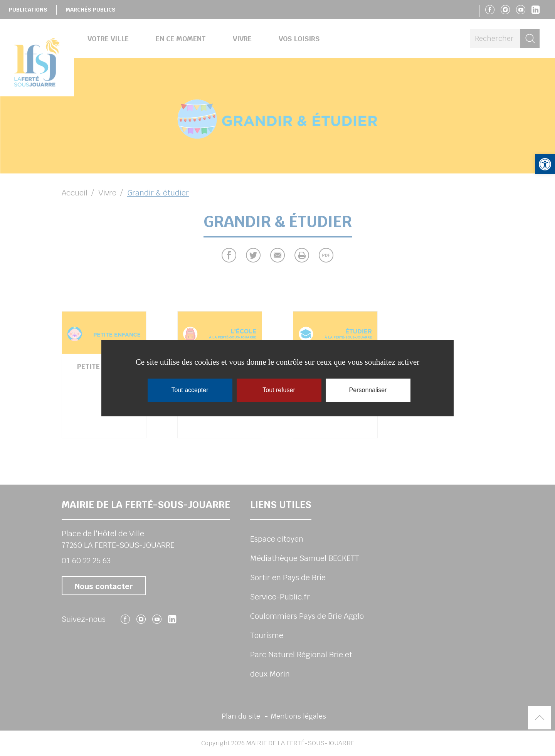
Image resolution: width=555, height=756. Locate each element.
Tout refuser (279, 390)
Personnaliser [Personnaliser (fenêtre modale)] (368, 390)
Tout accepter (190, 390)
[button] (545, 164)
